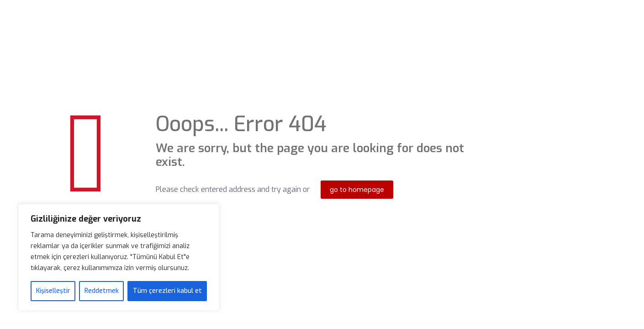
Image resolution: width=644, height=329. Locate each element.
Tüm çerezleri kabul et (167, 291)
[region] (119, 257)
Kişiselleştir (53, 291)
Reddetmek (102, 291)
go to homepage (357, 190)
